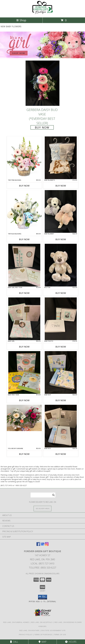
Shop (21, 20)
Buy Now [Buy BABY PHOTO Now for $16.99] (61, 347)
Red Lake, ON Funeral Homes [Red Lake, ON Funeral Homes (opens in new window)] (16, 622)
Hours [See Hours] (71, 642)
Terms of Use (60, 635)
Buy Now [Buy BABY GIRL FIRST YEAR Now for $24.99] (24, 293)
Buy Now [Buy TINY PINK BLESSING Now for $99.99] (24, 186)
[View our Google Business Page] (42, 545)
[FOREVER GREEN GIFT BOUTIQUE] (42, 14)
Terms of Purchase (43, 635)
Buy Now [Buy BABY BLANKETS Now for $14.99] (61, 186)
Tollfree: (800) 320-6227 (43, 568)
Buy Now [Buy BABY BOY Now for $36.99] (61, 454)
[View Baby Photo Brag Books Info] (61, 319)
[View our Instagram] (47, 545)
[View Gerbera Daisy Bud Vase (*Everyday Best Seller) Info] (42, 83)
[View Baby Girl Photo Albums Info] (24, 319)
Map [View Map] (42, 642)
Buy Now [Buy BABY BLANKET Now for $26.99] (61, 239)
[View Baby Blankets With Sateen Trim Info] (61, 158)
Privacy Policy (26, 635)
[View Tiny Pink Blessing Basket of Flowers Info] (24, 158)
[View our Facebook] (38, 545)
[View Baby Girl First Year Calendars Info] (24, 265)
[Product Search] (43, 495)
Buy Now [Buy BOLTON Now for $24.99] (61, 293)
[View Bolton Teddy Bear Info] (61, 265)
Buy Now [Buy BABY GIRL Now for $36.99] (24, 347)
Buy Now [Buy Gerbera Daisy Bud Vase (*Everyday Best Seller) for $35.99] (42, 127)
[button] (43, 597)
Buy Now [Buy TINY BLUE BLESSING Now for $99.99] (24, 239)
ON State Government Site (53, 630)
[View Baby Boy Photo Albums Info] (61, 372)
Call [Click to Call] (14, 642)
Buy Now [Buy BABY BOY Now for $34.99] (61, 400)
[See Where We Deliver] (42, 508)
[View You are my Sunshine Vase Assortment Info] (24, 418)
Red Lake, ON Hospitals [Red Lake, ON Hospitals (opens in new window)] (42, 622)
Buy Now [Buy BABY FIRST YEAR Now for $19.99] (24, 400)
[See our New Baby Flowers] (42, 45)
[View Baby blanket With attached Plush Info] (61, 211)
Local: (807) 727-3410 (42, 563)
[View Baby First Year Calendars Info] (24, 372)
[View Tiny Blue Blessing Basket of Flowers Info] (24, 211)
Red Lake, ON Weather (29, 630)
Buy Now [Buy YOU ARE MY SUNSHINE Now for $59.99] (24, 454)
